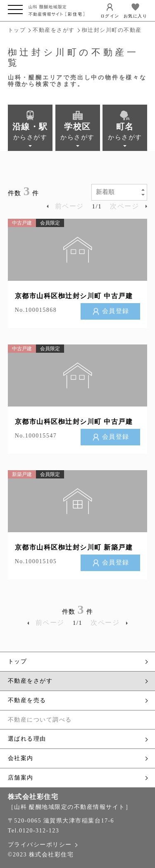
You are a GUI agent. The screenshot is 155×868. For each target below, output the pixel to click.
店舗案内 (78, 778)
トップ (17, 30)
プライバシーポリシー (42, 845)
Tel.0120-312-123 (34, 831)
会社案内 (78, 758)
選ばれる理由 (78, 739)
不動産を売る (78, 701)
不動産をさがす (54, 30)
